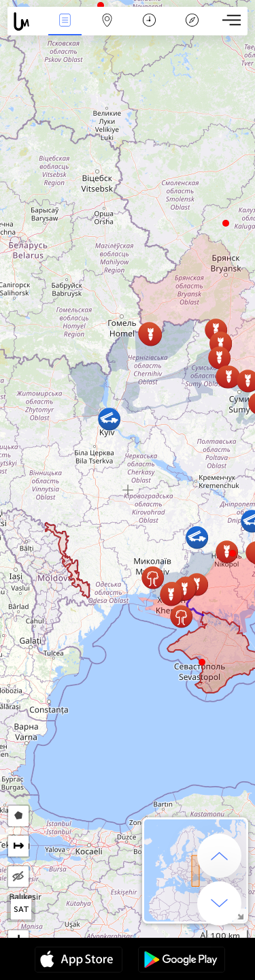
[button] (233, 553)
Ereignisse (65, 21)
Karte (107, 21)
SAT (21, 909)
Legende (192, 21)
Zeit (149, 21)
